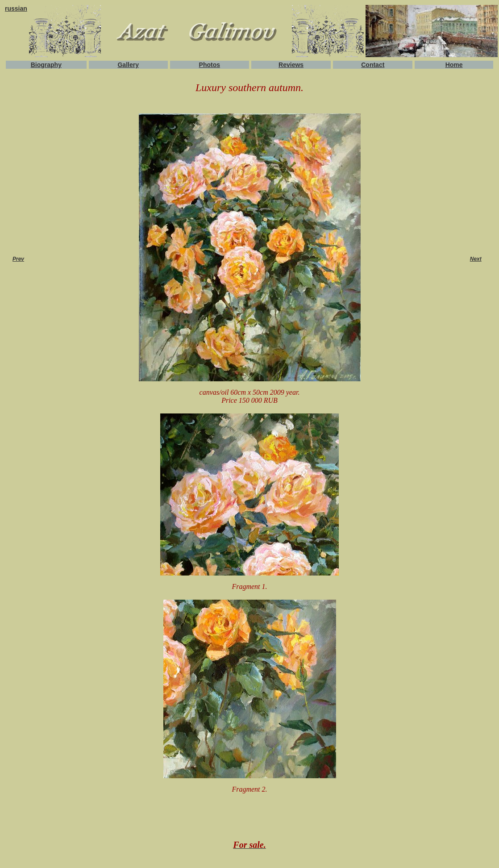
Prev (18, 259)
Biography (46, 65)
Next (476, 259)
